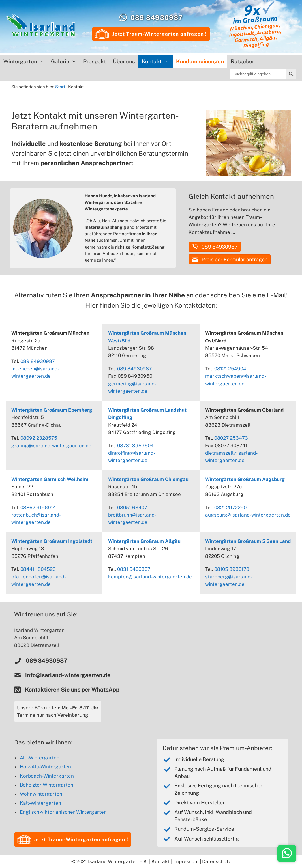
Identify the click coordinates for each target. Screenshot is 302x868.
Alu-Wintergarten (40, 758)
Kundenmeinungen (200, 61)
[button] (215, 247)
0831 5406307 (134, 569)
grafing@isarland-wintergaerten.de (51, 446)
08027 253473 (231, 438)
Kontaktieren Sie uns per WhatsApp (73, 690)
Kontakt (157, 61)
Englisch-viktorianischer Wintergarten (63, 812)
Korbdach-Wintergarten (47, 776)
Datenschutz (216, 861)
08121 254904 (230, 369)
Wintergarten (25, 61)
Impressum (186, 861)
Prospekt (95, 61)
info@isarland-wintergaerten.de (68, 675)
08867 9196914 (38, 508)
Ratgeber (242, 61)
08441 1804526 (38, 569)
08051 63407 (132, 508)
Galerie (65, 61)
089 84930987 (157, 17)
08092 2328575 (39, 438)
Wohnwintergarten (41, 794)
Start (60, 87)
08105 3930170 (232, 569)
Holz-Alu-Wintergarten (45, 767)
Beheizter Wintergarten (47, 785)
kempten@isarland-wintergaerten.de (150, 577)
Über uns (124, 61)
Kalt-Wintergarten (40, 803)
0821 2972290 (230, 508)
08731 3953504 (135, 446)
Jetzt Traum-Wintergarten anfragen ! (151, 34)
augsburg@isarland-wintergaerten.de (248, 515)
